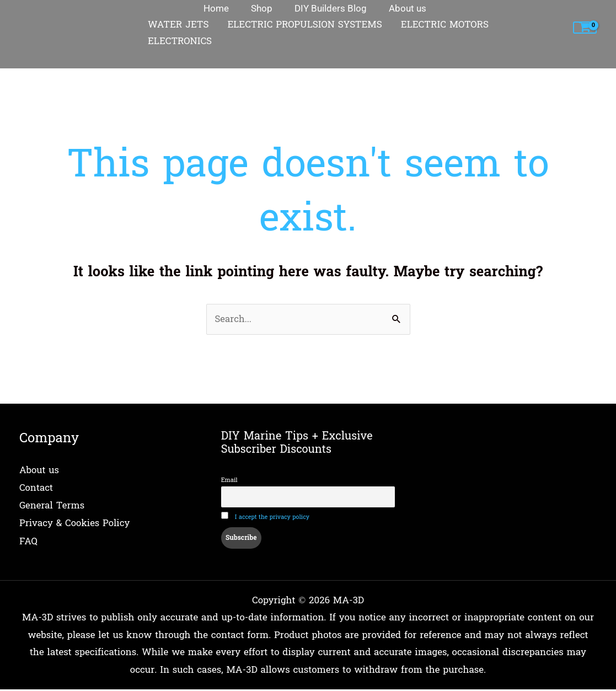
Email (229, 481)
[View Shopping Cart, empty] (585, 28)
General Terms (52, 505)
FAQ (28, 540)
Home (33, 61)
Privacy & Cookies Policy (75, 523)
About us (39, 471)
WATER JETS (178, 25)
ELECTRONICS (180, 41)
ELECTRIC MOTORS (445, 25)
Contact (36, 488)
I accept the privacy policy (273, 519)
